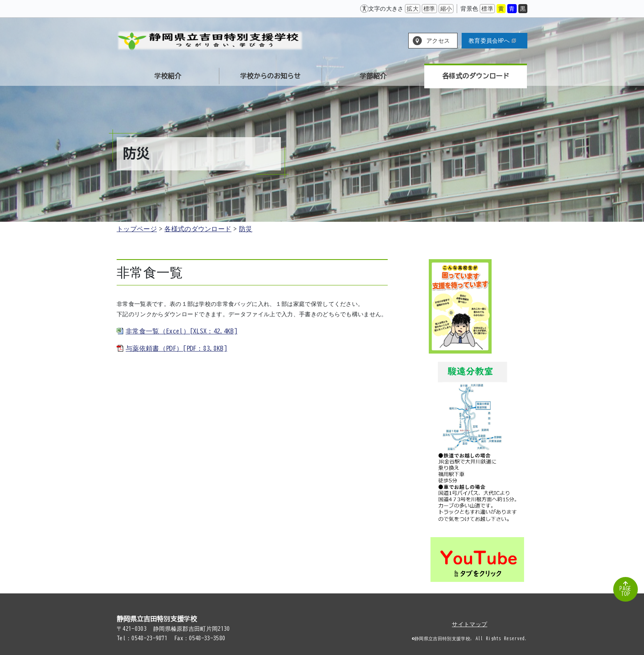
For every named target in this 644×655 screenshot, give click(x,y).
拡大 (413, 9)
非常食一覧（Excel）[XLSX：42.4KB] (182, 331)
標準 (429, 9)
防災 (246, 229)
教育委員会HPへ (492, 41)
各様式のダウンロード (198, 229)
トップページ (137, 229)
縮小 (446, 9)
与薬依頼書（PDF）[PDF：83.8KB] (176, 348)
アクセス (438, 41)
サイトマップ (469, 624)
